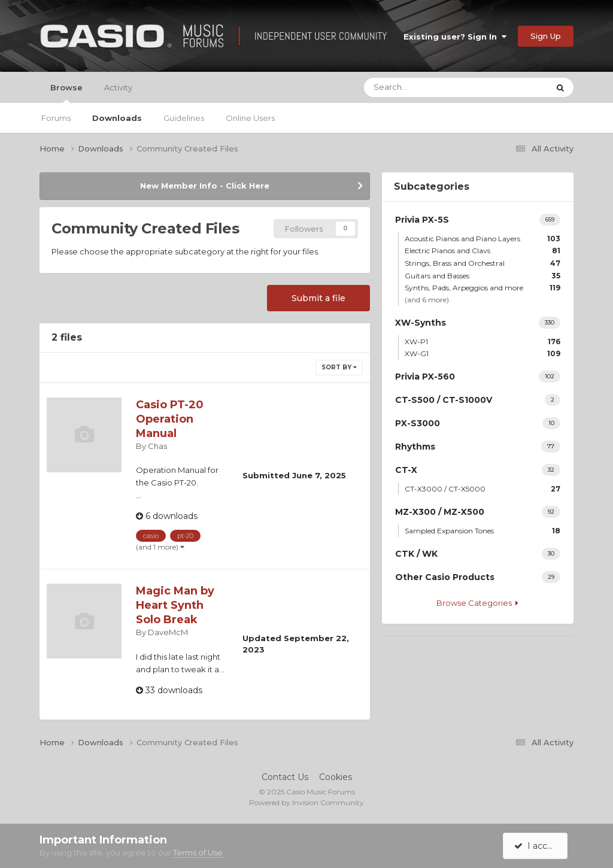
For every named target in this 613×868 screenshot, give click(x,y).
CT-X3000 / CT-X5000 (482, 489)
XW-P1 (482, 342)
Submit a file (318, 298)
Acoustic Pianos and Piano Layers (482, 239)
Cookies (336, 777)
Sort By (339, 367)
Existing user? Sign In (455, 37)
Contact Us (285, 777)
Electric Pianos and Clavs (482, 251)
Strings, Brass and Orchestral (482, 263)
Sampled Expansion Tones (482, 531)
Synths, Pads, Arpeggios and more (482, 288)
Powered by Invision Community (306, 802)
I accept (537, 846)
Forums (56, 118)
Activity (118, 87)
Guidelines (184, 118)
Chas (157, 446)
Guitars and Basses (482, 276)
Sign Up (546, 36)
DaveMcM (168, 632)
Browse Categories (477, 603)
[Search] (420, 87)
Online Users (250, 118)
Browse (66, 93)
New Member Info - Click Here (205, 186)
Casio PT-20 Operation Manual (170, 419)
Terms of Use (198, 852)
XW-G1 (482, 353)
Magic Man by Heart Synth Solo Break (175, 605)
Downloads (117, 118)
